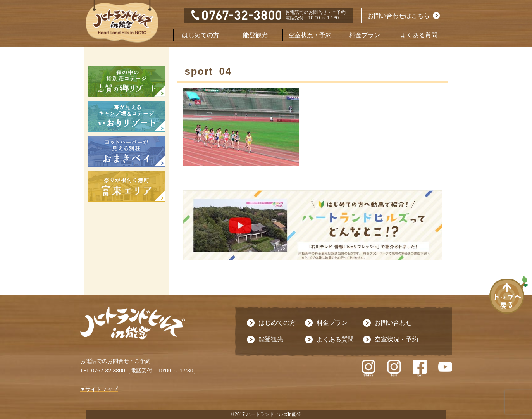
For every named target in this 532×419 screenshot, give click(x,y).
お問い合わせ (393, 323)
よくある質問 (419, 35)
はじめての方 (201, 35)
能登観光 (255, 35)
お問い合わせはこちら (399, 16)
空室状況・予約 (310, 35)
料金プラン (365, 35)
